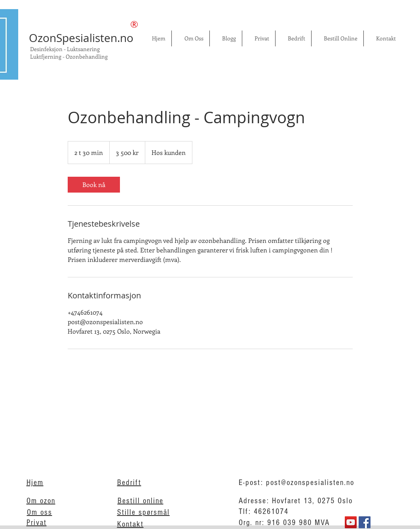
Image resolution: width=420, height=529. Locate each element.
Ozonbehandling (87, 56)
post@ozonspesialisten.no (310, 483)
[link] (94, 185)
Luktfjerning (46, 56)
